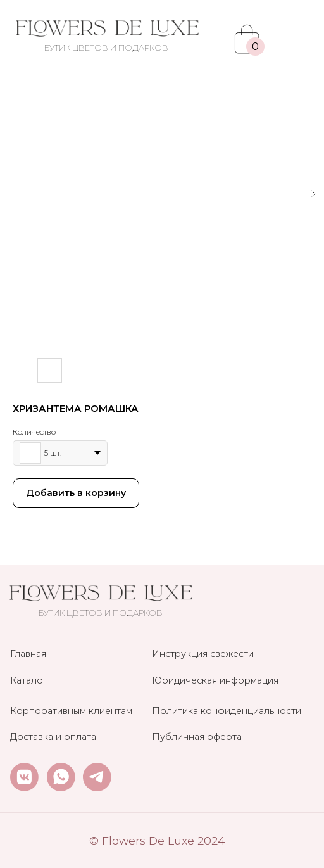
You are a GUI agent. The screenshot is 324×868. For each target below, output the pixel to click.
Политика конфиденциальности (227, 711)
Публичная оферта (197, 737)
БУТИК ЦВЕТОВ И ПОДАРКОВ (106, 48)
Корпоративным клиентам (71, 711)
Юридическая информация (215, 680)
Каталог (28, 680)
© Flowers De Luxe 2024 (157, 840)
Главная (28, 654)
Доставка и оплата (53, 737)
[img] (107, 29)
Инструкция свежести (203, 654)
